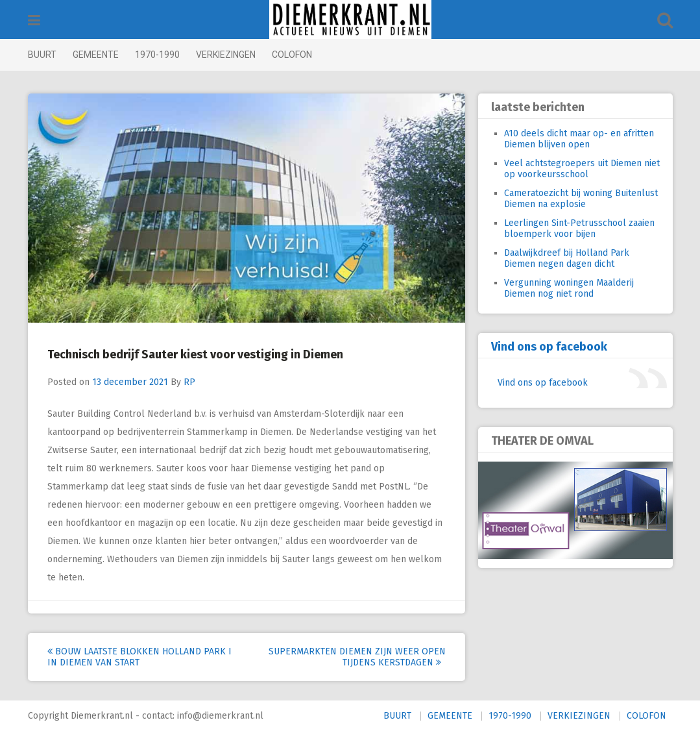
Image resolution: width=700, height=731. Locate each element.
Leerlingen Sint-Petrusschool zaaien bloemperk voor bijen (579, 229)
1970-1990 (157, 55)
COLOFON (292, 55)
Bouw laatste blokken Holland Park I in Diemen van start (139, 657)
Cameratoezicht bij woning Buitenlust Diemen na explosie (581, 199)
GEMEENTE (96, 55)
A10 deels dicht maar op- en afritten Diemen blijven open (579, 139)
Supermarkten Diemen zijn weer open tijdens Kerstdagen (357, 657)
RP (189, 382)
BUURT (42, 55)
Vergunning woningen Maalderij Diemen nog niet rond (569, 288)
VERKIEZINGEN (226, 55)
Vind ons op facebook (549, 347)
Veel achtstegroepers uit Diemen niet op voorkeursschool (582, 169)
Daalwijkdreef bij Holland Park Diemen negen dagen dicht (567, 258)
